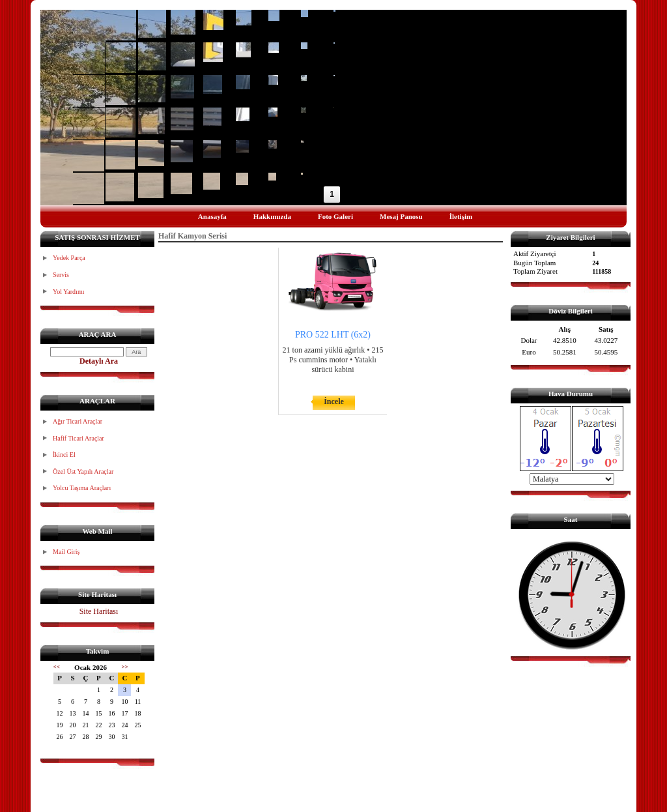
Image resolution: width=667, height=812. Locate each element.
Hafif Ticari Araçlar (78, 438)
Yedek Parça (69, 258)
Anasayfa (212, 216)
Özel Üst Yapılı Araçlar (83, 471)
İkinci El (64, 455)
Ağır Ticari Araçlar (78, 421)
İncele (334, 401)
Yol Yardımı (68, 292)
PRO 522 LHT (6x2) (333, 335)
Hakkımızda (272, 216)
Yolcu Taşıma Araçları (82, 488)
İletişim (461, 216)
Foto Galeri (335, 216)
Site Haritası (99, 611)
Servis (61, 275)
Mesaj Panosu (401, 216)
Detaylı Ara (99, 361)
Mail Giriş (66, 552)
